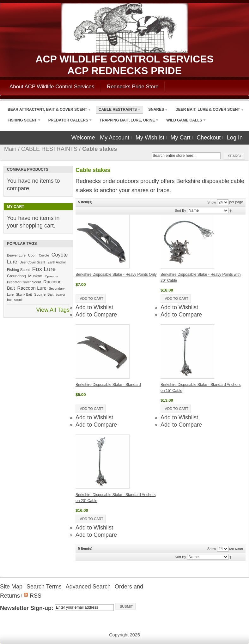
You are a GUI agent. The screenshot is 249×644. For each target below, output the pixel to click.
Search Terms (44, 587)
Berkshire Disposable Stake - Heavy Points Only (116, 275)
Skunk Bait (24, 295)
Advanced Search (88, 587)
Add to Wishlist (94, 307)
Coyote (44, 255)
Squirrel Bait (44, 294)
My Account (115, 138)
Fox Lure (44, 269)
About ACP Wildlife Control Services (52, 87)
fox (9, 300)
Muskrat (35, 276)
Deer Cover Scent (32, 262)
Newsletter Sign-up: (27, 608)
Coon (32, 255)
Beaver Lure (16, 255)
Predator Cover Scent (24, 282)
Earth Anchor (57, 262)
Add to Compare (96, 315)
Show (212, 202)
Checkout (209, 138)
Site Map (11, 587)
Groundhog (16, 276)
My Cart (181, 138)
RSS (36, 596)
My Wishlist (150, 138)
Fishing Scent (18, 270)
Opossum (52, 276)
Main (10, 149)
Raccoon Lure (32, 288)
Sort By (180, 210)
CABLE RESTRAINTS (49, 149)
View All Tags (53, 310)
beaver (61, 295)
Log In (235, 138)
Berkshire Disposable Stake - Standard (108, 385)
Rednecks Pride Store (133, 87)
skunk (18, 300)
